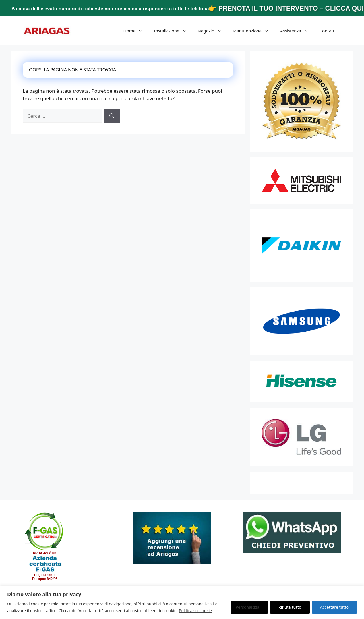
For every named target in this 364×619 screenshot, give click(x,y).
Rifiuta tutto (290, 607)
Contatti (328, 31)
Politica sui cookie (195, 611)
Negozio (213, 31)
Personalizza (247, 607)
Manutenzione (254, 31)
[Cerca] (112, 116)
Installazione (173, 31)
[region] (182, 602)
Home (136, 31)
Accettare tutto (334, 607)
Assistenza (297, 31)
